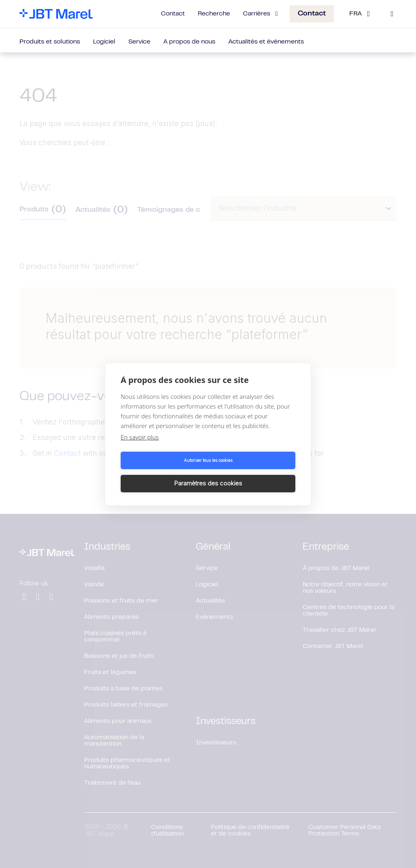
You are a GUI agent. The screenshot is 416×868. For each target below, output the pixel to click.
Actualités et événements (266, 42)
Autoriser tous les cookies (163, 472)
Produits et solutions (50, 42)
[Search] (392, 14)
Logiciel (104, 42)
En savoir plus (140, 448)
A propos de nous (189, 42)
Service (139, 42)
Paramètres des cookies (253, 472)
